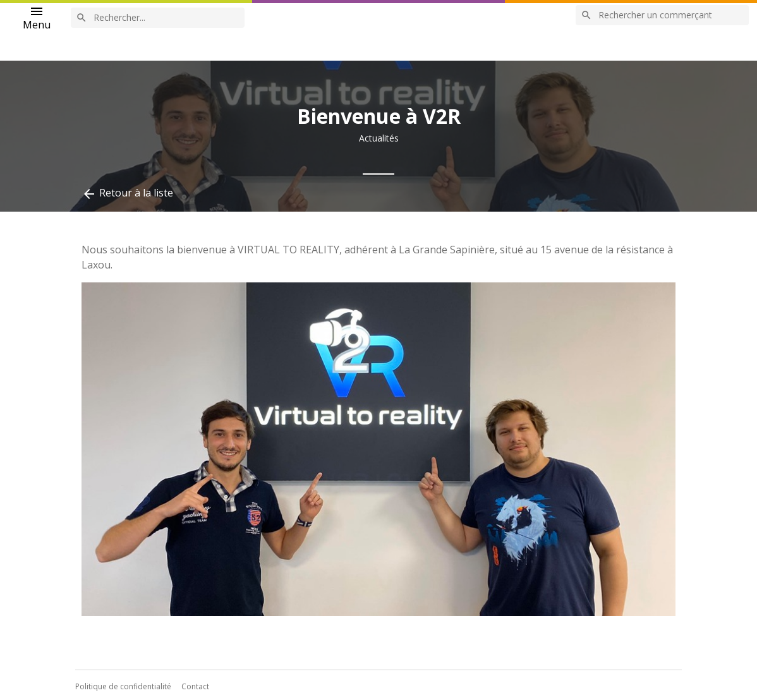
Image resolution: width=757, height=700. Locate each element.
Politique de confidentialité (123, 686)
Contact (195, 686)
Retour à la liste (127, 194)
